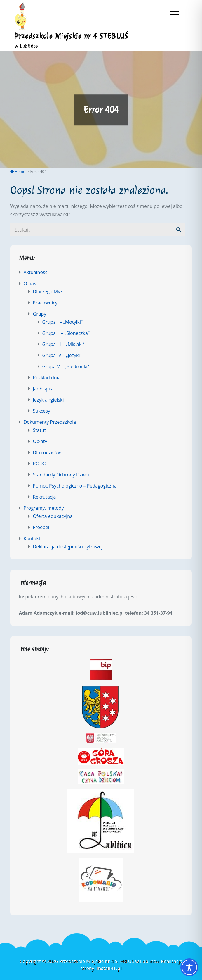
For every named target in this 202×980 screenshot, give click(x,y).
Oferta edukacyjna (53, 516)
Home (18, 171)
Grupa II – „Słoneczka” (66, 333)
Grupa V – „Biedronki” (66, 366)
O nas (30, 283)
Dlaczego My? (48, 292)
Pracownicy (45, 303)
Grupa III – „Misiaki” (63, 344)
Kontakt (32, 538)
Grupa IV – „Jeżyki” (62, 355)
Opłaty (40, 441)
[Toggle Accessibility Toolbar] (189, 967)
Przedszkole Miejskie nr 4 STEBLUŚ (71, 36)
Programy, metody (44, 508)
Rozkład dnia (47, 378)
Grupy (40, 314)
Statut (40, 430)
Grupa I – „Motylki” (62, 322)
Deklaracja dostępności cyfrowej (68, 547)
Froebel (41, 527)
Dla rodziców (47, 452)
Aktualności (36, 272)
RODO (40, 464)
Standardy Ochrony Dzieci (61, 475)
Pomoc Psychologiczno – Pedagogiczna (75, 486)
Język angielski (48, 400)
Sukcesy (42, 411)
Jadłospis (43, 389)
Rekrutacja (45, 497)
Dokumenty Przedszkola (50, 422)
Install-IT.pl (109, 968)
